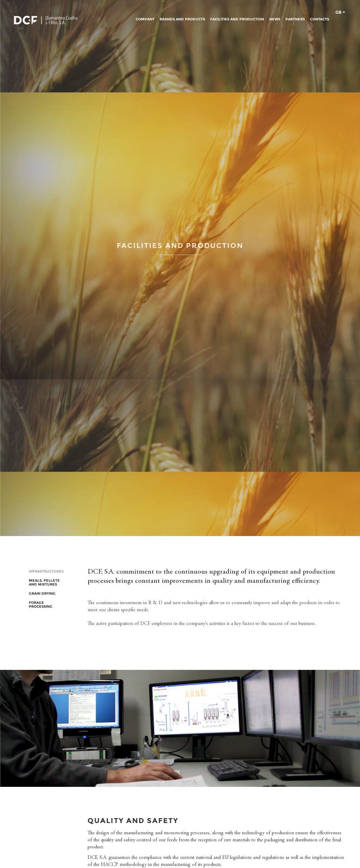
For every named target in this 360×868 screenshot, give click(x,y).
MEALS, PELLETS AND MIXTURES (44, 582)
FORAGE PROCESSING (41, 605)
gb (340, 13)
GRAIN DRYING (42, 593)
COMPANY (145, 19)
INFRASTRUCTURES (46, 571)
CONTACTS (320, 19)
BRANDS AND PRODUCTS (182, 19)
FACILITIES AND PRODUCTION (237, 19)
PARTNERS (295, 19)
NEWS (275, 19)
